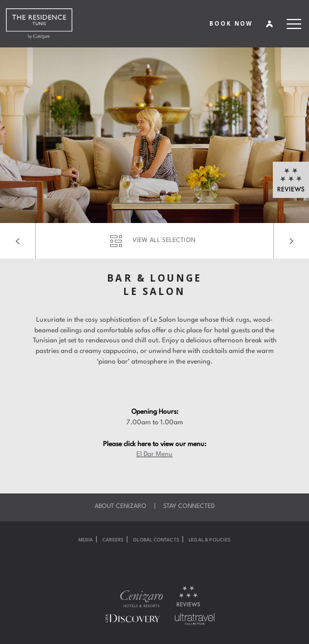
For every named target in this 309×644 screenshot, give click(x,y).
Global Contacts (156, 540)
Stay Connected (189, 507)
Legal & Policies (210, 540)
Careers (113, 540)
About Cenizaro (121, 507)
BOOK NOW (231, 23)
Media (86, 540)
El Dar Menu (154, 454)
